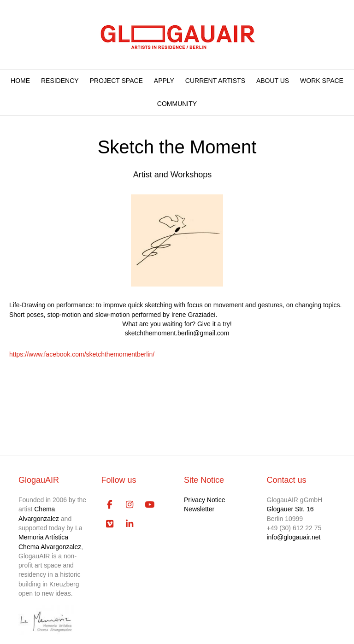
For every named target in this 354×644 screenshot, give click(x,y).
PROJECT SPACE (116, 81)
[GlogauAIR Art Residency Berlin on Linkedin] (129, 524)
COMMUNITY (177, 104)
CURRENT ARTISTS (215, 81)
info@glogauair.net (294, 537)
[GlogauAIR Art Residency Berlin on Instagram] (129, 505)
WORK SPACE (322, 81)
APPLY (164, 81)
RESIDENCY (60, 81)
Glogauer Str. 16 (290, 509)
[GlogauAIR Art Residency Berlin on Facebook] (110, 505)
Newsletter (199, 509)
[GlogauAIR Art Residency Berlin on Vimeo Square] (110, 524)
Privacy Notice (204, 500)
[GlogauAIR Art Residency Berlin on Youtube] (149, 505)
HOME (20, 81)
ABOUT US (273, 81)
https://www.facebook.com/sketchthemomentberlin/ (82, 354)
